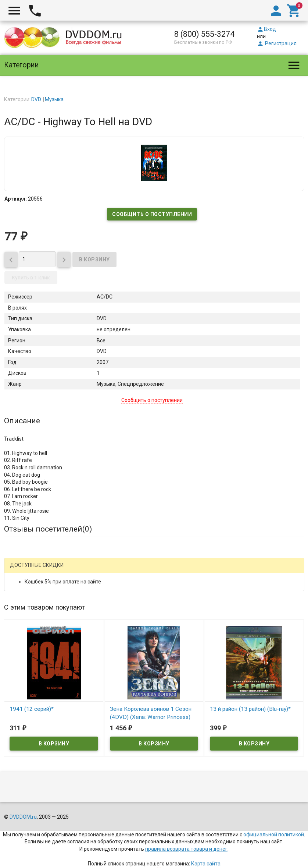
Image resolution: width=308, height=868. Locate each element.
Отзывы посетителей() (48, 529)
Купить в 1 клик (31, 278)
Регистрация (277, 43)
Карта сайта (206, 864)
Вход (266, 29)
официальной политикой (274, 835)
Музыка (54, 99)
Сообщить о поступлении (152, 214)
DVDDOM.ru (23, 817)
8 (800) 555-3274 (204, 34)
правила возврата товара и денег (186, 849)
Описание (22, 421)
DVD (36, 99)
